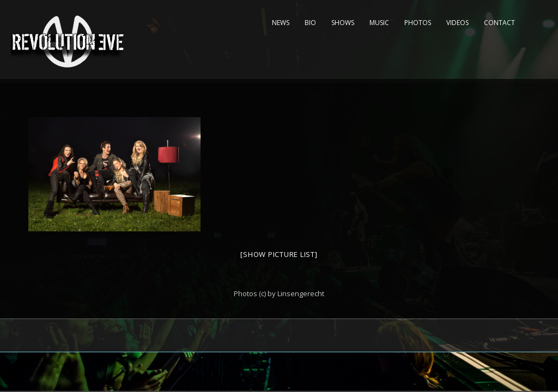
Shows (343, 23)
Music (379, 23)
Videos (457, 23)
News (281, 23)
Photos (418, 23)
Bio (310, 23)
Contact (499, 23)
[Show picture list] (279, 254)
